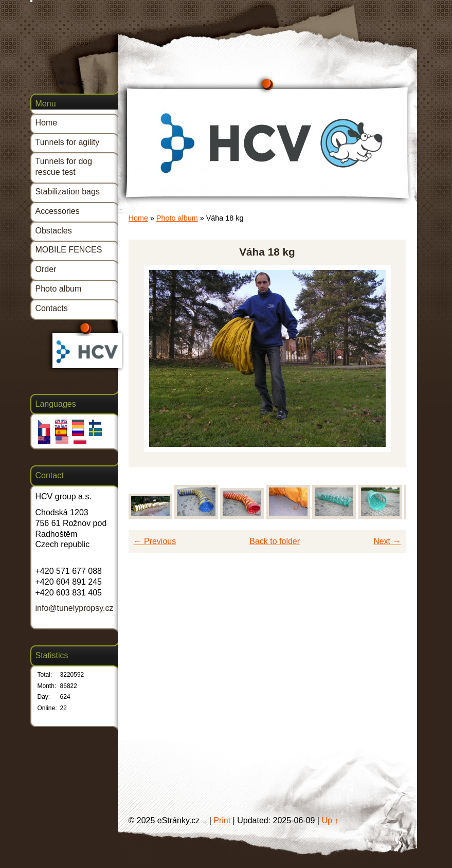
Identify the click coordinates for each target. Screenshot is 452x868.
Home (138, 218)
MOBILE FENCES (69, 250)
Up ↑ (330, 820)
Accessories (58, 211)
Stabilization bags (68, 192)
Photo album (177, 218)
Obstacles (54, 231)
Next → (387, 541)
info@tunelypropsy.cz (75, 608)
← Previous (155, 541)
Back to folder (275, 541)
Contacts (52, 308)
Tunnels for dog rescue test (64, 167)
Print (222, 820)
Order (46, 269)
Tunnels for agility (68, 142)
